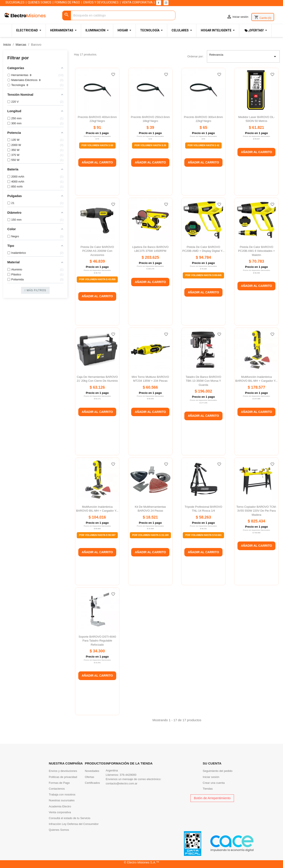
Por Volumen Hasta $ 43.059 (97, 279)
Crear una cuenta (214, 783)
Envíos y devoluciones (63, 771)
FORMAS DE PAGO (67, 2)
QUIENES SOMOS (40, 2)
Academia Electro (60, 806)
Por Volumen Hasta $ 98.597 (97, 535)
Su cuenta (212, 763)
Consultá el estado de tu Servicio (70, 818)
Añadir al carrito (97, 162)
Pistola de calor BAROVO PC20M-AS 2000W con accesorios (97, 251)
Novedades (92, 771)
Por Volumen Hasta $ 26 (150, 145)
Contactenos (57, 789)
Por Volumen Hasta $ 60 (97, 145)
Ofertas (89, 777)
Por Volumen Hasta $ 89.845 (203, 275)
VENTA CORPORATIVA (137, 2)
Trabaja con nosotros (62, 794)
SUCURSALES (15, 2)
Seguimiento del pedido (218, 771)
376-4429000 (128, 775)
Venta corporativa (60, 812)
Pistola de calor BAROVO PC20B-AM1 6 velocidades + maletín (256, 251)
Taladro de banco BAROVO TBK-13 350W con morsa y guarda (203, 381)
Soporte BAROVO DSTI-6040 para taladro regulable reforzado (97, 641)
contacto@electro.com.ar (122, 783)
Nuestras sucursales (62, 800)
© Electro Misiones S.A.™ (142, 862)
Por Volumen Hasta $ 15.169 (150, 535)
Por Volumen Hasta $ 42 (203, 145)
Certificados (92, 783)
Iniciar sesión (211, 777)
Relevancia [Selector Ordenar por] (243, 57)
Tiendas (208, 789)
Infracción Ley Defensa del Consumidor (74, 824)
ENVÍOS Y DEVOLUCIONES (101, 2)
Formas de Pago (59, 783)
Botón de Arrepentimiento (212, 798)
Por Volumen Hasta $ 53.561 (203, 535)
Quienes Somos (59, 830)
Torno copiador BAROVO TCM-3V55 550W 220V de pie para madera (257, 511)
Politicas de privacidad (63, 777)
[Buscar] (119, 15)
